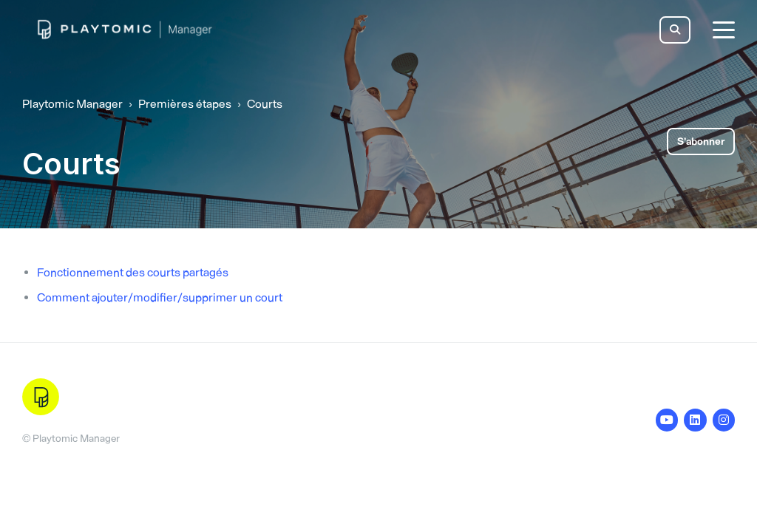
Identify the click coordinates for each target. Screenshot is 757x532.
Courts (265, 104)
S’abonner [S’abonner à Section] (701, 141)
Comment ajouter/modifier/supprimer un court (160, 297)
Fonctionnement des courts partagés (133, 272)
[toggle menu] (724, 30)
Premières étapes (185, 104)
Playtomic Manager (72, 104)
